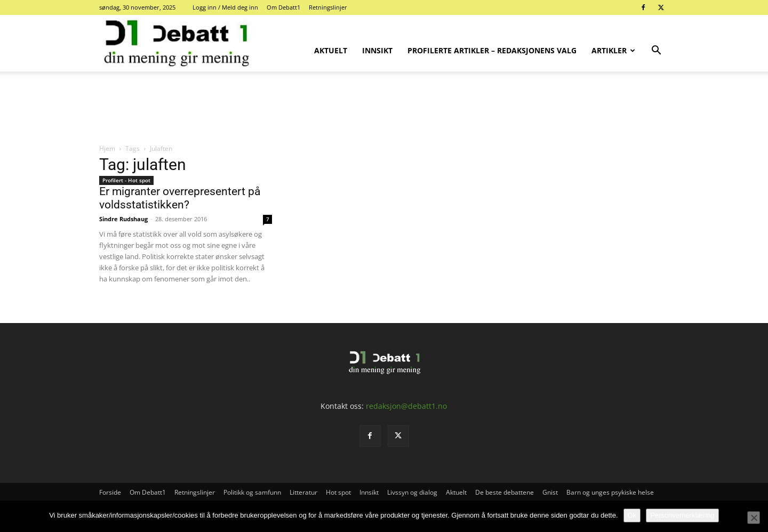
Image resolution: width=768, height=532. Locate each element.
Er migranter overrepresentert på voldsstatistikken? (180, 198)
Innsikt (377, 50)
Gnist (550, 492)
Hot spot (338, 492)
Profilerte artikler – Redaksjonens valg (492, 50)
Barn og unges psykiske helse (610, 492)
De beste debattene (505, 492)
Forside (110, 492)
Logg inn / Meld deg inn (225, 7)
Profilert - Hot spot (126, 180)
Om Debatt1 (283, 7)
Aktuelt (331, 50)
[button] (656, 51)
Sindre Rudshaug (123, 219)
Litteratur (303, 492)
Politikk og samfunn (252, 492)
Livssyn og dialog (412, 492)
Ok (632, 515)
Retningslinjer (328, 7)
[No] (754, 518)
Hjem (107, 148)
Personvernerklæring (682, 515)
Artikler (613, 50)
